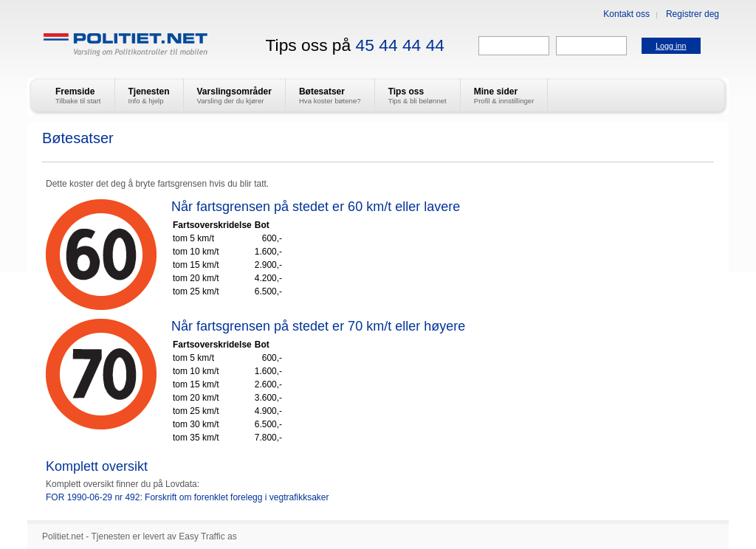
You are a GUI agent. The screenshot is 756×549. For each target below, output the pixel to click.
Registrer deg (693, 14)
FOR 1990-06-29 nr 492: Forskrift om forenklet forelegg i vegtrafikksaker (188, 497)
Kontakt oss (626, 14)
